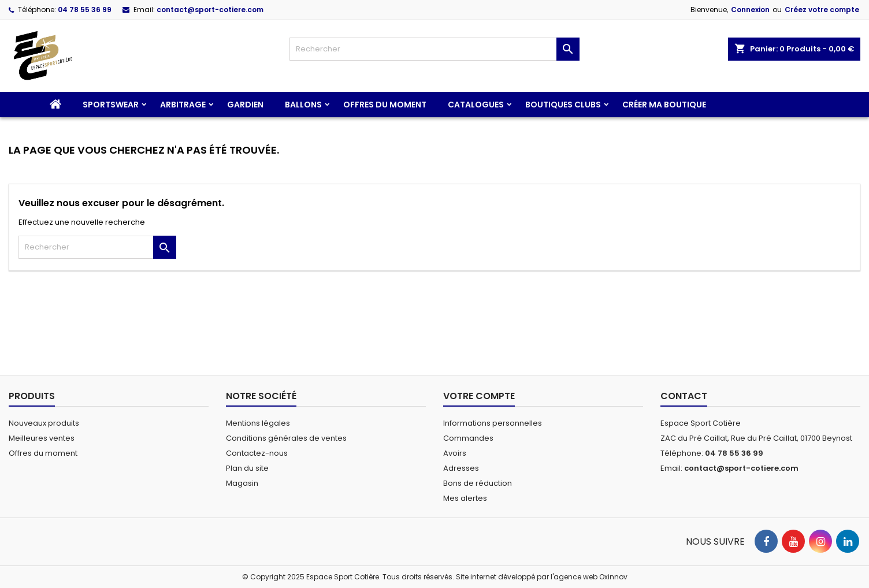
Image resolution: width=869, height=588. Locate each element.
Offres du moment (385, 105)
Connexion (750, 10)
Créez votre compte (822, 10)
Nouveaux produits (44, 423)
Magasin (242, 483)
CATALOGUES (476, 105)
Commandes (468, 438)
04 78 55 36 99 (85, 10)
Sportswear (111, 105)
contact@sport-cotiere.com (210, 10)
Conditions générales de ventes (286, 438)
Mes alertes (465, 498)
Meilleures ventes (42, 438)
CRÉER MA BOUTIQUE (664, 105)
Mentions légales (258, 423)
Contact (684, 396)
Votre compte (479, 396)
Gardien (245, 105)
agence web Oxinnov (591, 577)
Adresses (461, 468)
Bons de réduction (478, 483)
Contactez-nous (257, 453)
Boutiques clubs (563, 105)
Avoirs (455, 453)
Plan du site (247, 468)
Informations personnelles (493, 423)
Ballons (303, 105)
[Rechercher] (434, 49)
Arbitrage (183, 105)
